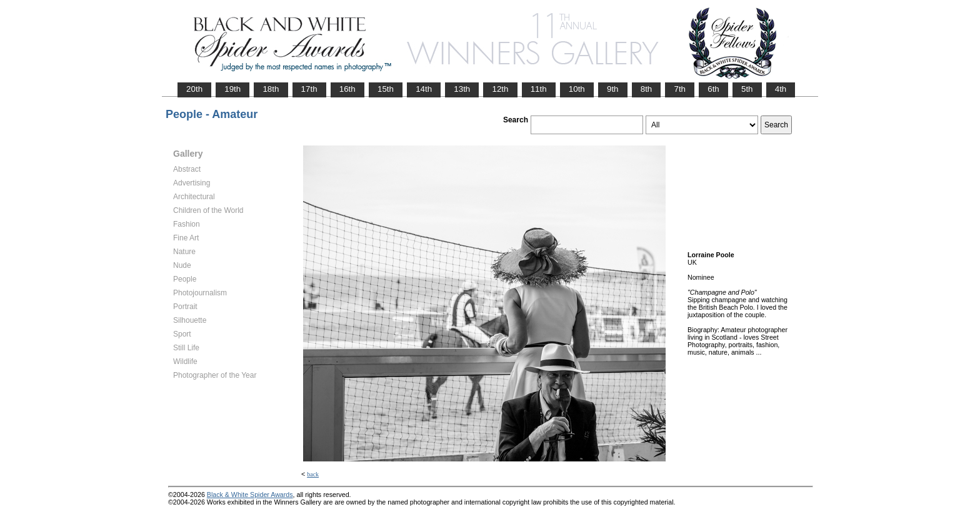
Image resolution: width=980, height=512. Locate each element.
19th (232, 89)
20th (194, 89)
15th (386, 89)
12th (500, 89)
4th (781, 89)
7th (680, 89)
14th (424, 89)
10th (577, 89)
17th (309, 89)
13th (462, 89)
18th (271, 89)
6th (713, 89)
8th (647, 89)
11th (539, 89)
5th (747, 89)
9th (613, 89)
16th (347, 89)
